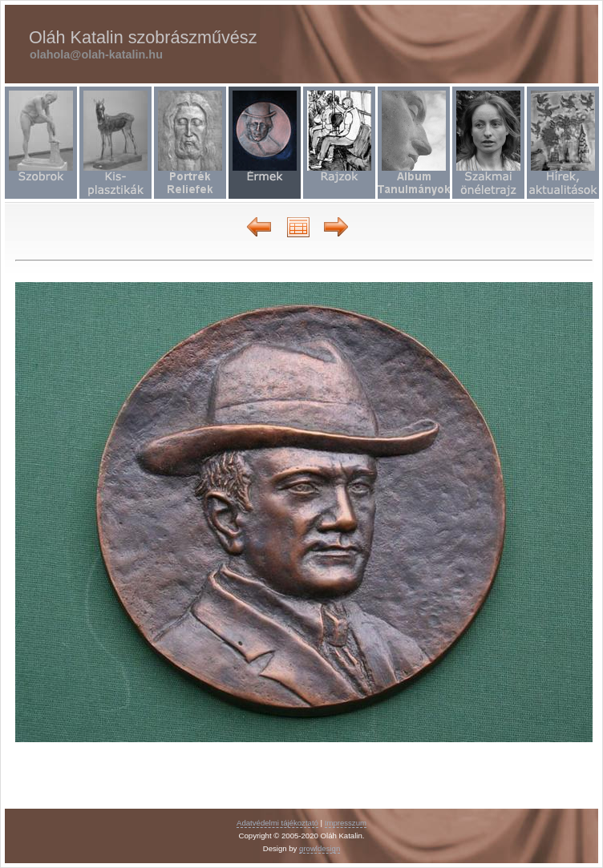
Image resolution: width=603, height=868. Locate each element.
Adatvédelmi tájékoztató (277, 823)
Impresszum (346, 823)
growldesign (320, 848)
